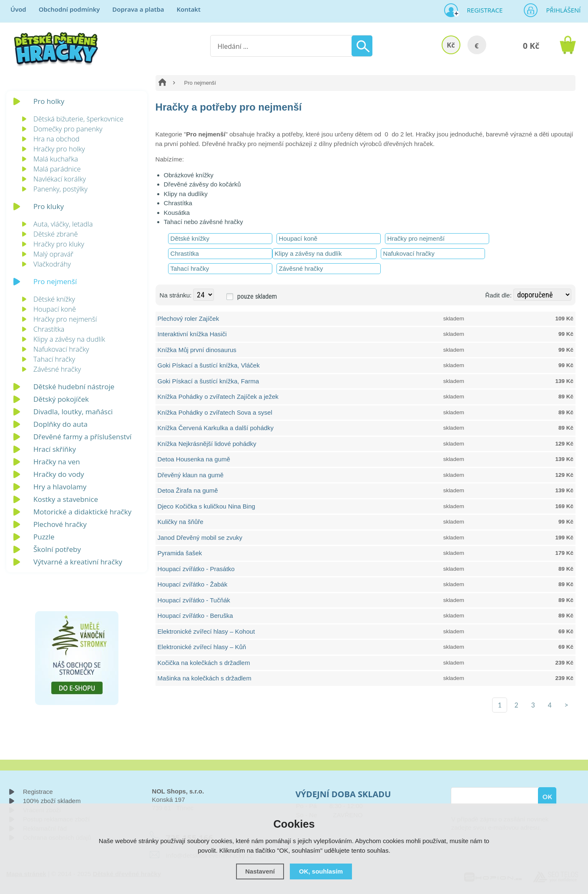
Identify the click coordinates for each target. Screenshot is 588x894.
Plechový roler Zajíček (188, 319)
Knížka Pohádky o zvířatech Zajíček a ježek (218, 397)
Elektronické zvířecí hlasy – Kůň (202, 647)
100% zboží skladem (52, 801)
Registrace (482, 10)
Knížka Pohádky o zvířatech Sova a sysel (215, 412)
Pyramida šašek (180, 553)
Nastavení (260, 871)
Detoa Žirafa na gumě (188, 490)
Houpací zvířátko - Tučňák (194, 600)
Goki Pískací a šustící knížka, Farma (208, 381)
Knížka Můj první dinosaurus (197, 350)
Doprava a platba (138, 9)
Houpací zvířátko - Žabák (193, 584)
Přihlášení (561, 10)
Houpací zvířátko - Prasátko (196, 569)
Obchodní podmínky (69, 9)
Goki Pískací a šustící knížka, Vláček (209, 365)
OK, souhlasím (321, 871)
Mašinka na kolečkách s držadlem (205, 678)
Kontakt (188, 9)
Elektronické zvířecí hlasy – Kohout (206, 631)
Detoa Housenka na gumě (194, 459)
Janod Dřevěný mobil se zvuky (200, 538)
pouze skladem (257, 296)
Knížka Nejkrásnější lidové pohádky (207, 444)
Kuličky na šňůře (181, 522)
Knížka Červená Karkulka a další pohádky (216, 428)
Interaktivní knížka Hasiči (192, 334)
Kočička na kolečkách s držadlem (204, 663)
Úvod (18, 9)
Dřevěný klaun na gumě (191, 475)
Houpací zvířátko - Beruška (195, 616)
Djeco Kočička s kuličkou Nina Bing (206, 506)
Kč (451, 45)
